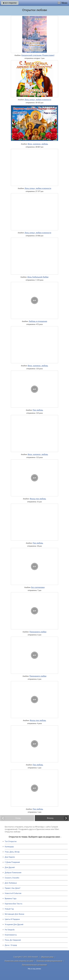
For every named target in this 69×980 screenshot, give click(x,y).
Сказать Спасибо (12, 878)
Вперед (50, 818)
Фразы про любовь (38, 499)
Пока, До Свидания (13, 940)
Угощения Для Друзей (14, 924)
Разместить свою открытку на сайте (19, 961)
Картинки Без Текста (13, 904)
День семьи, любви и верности (38, 100)
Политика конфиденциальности (49, 961)
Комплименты (11, 935)
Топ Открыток (11, 841)
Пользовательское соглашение (34, 965)
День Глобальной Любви (38, 277)
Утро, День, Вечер (12, 852)
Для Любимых (11, 883)
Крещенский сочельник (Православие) (38, 55)
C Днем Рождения (12, 862)
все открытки (10, 3)
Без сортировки (38, 587)
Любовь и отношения (38, 321)
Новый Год (9, 909)
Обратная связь (47, 957)
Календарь (9, 847)
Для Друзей (10, 867)
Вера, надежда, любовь (38, 144)
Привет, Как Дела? (13, 888)
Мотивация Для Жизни (14, 914)
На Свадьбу (10, 930)
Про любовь (38, 410)
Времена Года (11, 899)
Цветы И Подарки (12, 919)
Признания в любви (38, 632)
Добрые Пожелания (13, 873)
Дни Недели (10, 857)
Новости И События (13, 893)
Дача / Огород (11, 945)
